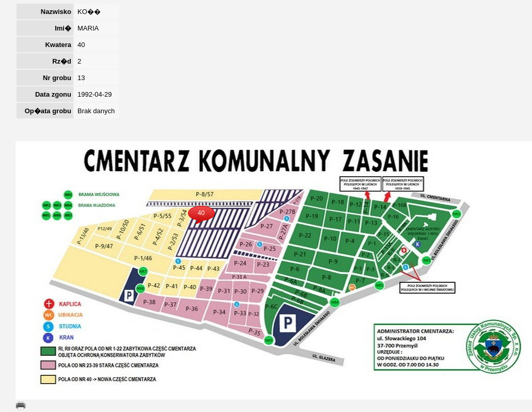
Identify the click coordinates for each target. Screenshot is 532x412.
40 (201, 213)
